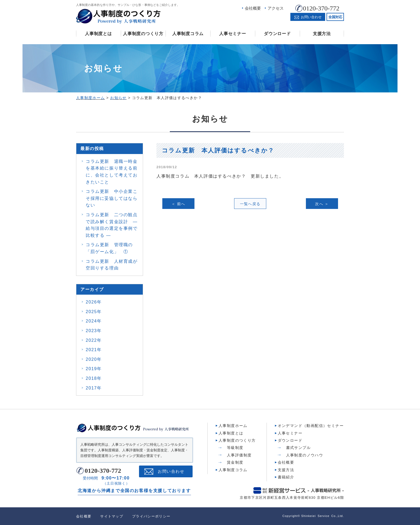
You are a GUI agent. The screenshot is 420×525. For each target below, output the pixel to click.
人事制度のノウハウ (305, 455)
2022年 (94, 340)
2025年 (94, 312)
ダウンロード (277, 34)
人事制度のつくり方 (143, 34)
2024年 (94, 321)
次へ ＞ (322, 204)
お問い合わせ (171, 471)
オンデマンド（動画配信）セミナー (311, 426)
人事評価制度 (239, 455)
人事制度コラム (188, 34)
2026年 (94, 302)
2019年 (94, 369)
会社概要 (253, 8)
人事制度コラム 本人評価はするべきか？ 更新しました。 (220, 176)
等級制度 (235, 448)
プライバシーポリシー (151, 516)
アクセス (276, 8)
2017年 (94, 388)
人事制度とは (98, 34)
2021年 (94, 350)
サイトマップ (112, 516)
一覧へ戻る (250, 204)
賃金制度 (235, 462)
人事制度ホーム (233, 426)
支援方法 (322, 34)
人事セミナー (232, 34)
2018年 (94, 378)
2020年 (94, 359)
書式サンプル (298, 448)
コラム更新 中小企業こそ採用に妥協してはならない (112, 198)
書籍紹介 (286, 477)
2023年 (94, 331)
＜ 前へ (178, 204)
